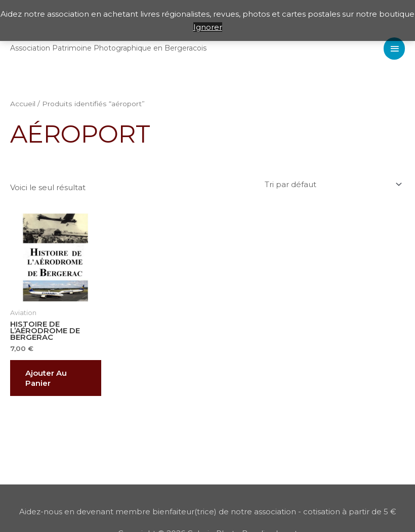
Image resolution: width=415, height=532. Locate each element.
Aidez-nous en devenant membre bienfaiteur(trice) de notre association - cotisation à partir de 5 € (208, 512)
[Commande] (332, 185)
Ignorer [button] (208, 27)
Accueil (23, 104)
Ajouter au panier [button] (46, 378)
